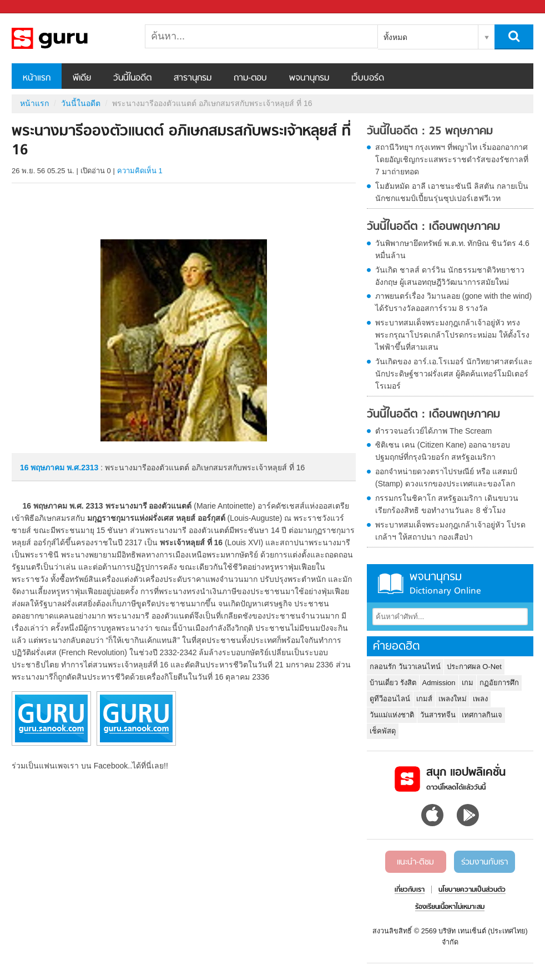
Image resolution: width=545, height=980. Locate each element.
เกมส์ (424, 699)
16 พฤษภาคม (43, 468)
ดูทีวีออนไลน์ (390, 699)
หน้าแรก (37, 78)
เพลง (480, 699)
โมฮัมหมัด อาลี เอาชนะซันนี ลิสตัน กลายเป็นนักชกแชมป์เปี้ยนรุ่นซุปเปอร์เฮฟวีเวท (452, 192)
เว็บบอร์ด (368, 78)
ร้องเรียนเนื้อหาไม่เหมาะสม (450, 907)
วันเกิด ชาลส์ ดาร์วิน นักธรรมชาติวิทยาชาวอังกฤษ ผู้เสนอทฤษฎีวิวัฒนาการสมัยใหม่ (450, 276)
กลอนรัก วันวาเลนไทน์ (405, 667)
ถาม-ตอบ (250, 78)
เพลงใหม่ (453, 699)
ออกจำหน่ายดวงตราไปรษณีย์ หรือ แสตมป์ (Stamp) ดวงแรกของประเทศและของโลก (446, 478)
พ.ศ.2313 (82, 468)
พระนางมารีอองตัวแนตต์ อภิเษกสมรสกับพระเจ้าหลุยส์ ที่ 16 (70, 38)
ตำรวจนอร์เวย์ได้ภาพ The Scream (433, 431)
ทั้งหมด (395, 37)
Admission (439, 683)
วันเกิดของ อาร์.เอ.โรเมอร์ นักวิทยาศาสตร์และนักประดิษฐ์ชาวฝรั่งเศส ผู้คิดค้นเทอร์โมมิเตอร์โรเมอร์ (454, 374)
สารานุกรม (193, 78)
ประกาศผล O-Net (474, 667)
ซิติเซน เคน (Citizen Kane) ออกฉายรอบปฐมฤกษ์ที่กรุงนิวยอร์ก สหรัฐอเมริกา (443, 451)
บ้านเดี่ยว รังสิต (393, 683)
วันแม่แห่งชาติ (392, 715)
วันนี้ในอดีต (132, 78)
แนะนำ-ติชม (415, 862)
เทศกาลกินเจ (482, 715)
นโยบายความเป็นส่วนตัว (472, 890)
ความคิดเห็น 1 (140, 171)
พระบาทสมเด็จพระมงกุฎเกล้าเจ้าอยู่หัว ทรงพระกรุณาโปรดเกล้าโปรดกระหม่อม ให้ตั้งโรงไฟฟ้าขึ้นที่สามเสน (452, 335)
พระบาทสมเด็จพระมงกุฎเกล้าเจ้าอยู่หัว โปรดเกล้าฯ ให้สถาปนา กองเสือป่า (450, 531)
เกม (468, 683)
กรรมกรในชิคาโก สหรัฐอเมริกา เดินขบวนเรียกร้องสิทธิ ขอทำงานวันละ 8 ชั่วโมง (447, 504)
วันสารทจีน (438, 715)
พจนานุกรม (309, 78)
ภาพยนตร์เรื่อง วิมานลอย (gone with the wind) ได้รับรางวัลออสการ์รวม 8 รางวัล (453, 302)
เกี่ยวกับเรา (410, 890)
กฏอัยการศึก (499, 683)
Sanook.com (33, 7)
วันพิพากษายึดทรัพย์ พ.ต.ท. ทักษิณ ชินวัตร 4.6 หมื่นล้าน (452, 249)
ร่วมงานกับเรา (485, 862)
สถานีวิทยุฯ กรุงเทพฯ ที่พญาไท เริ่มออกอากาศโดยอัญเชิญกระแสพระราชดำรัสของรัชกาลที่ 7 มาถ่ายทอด (452, 159)
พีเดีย (82, 78)
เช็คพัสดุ (383, 731)
